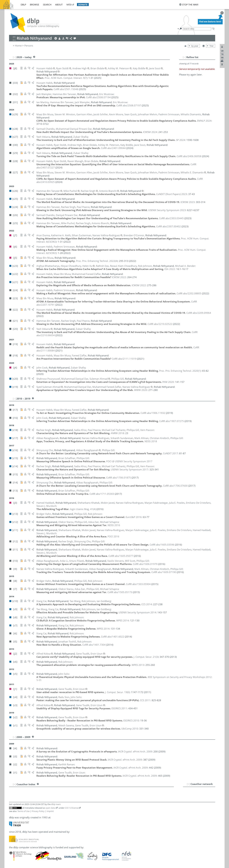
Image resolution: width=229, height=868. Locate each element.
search (47, 5)
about (59, 5)
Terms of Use (24, 811)
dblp (23, 5)
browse (35, 5)
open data (50, 808)
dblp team (56, 804)
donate (83, 5)
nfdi (69, 5)
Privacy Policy (38, 811)
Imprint (50, 811)
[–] (184, 57)
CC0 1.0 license (72, 808)
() (66, 78)
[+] (188, 784)
